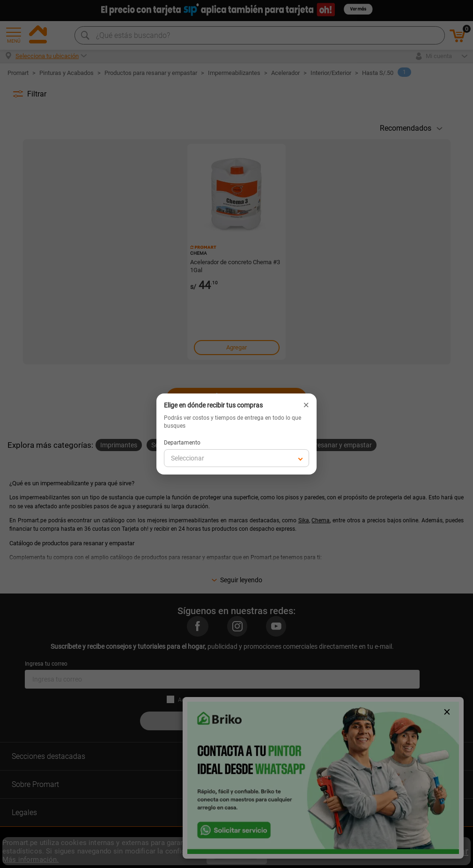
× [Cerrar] (306, 405)
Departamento (182, 443)
